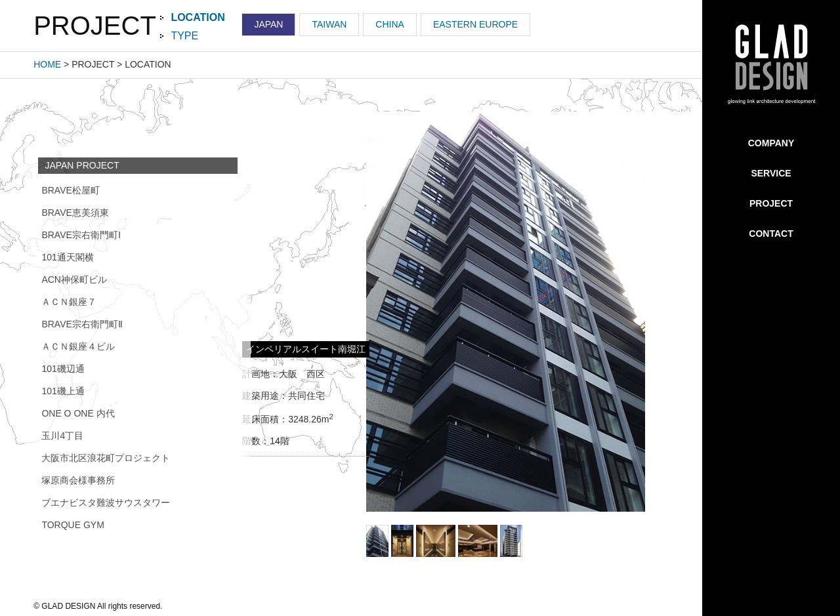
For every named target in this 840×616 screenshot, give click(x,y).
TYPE (184, 36)
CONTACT (771, 234)
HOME (47, 64)
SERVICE (771, 173)
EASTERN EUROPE (475, 24)
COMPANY (771, 143)
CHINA (390, 24)
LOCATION (198, 17)
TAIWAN (329, 24)
